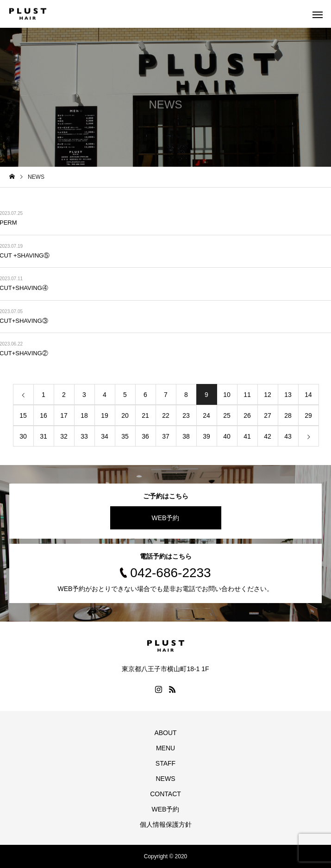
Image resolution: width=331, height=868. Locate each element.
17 (64, 415)
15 (23, 415)
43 (288, 436)
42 (268, 436)
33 (84, 436)
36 (145, 436)
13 (288, 395)
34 (105, 436)
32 (64, 436)
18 (84, 415)
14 (308, 395)
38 (186, 436)
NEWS (166, 779)
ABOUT (165, 733)
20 (125, 415)
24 (206, 415)
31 (44, 436)
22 (166, 415)
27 (268, 415)
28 (288, 415)
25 (227, 415)
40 (227, 436)
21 (145, 415)
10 (227, 395)
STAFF (165, 763)
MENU (165, 748)
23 (186, 415)
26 (247, 415)
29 (308, 415)
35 (125, 436)
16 (44, 415)
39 (206, 436)
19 (105, 415)
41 (247, 436)
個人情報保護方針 (166, 824)
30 (23, 436)
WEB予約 (166, 518)
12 (268, 395)
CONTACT (165, 794)
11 (247, 395)
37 (166, 436)
